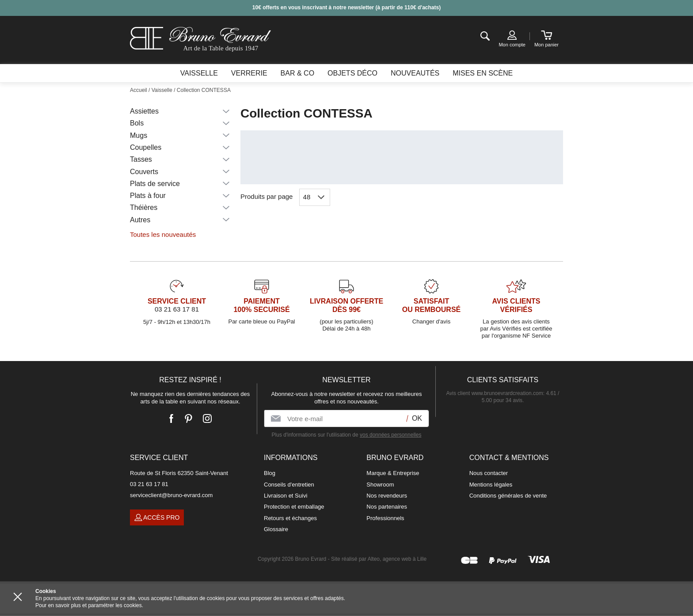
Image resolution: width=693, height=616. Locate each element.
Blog (270, 473)
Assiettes (144, 111)
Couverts (144, 172)
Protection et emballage (294, 507)
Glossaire (276, 529)
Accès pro (157, 518)
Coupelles (146, 147)
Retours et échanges (290, 518)
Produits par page (267, 196)
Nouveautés (415, 73)
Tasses (141, 159)
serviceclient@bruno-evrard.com (171, 495)
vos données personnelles (390, 435)
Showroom (380, 485)
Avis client (495, 393)
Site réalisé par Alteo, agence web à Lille (379, 559)
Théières (144, 207)
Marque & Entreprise (393, 473)
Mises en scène (483, 73)
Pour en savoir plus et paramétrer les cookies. (89, 605)
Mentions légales (491, 485)
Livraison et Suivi (286, 496)
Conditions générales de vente (508, 496)
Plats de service (155, 184)
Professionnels (385, 518)
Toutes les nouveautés (163, 234)
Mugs (139, 135)
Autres (140, 220)
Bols (137, 123)
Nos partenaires (387, 507)
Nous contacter (489, 473)
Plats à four (148, 196)
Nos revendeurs (387, 496)
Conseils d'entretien (289, 485)
